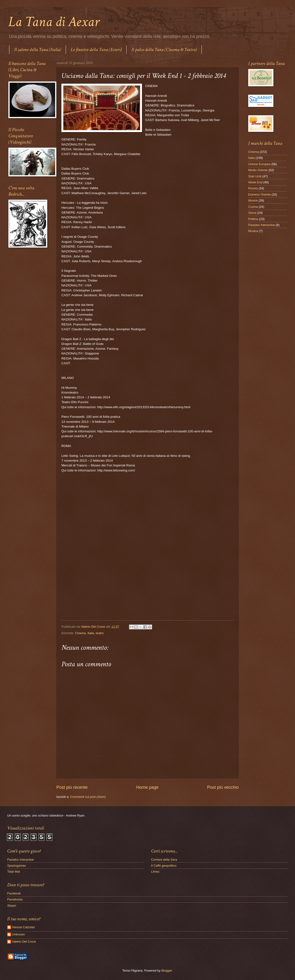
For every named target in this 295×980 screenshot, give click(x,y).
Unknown (18, 934)
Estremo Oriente (260, 194)
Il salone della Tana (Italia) (38, 50)
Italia (91, 633)
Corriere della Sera (164, 860)
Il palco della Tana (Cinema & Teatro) (164, 50)
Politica (253, 219)
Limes (155, 872)
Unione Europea (259, 164)
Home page (147, 787)
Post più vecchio (223, 787)
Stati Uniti (255, 176)
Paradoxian (15, 899)
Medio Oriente (258, 170)
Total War (14, 872)
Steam (12, 906)
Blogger (167, 971)
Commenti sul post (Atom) (88, 797)
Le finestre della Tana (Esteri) (96, 50)
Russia (253, 188)
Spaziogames (17, 866)
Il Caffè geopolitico (164, 866)
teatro (100, 633)
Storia (252, 213)
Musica (253, 231)
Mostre (253, 200)
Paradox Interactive (262, 225)
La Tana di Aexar (54, 22)
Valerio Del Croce (24, 942)
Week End (255, 182)
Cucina (253, 207)
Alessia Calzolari (23, 927)
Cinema (80, 633)
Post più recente (72, 787)
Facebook (14, 893)
